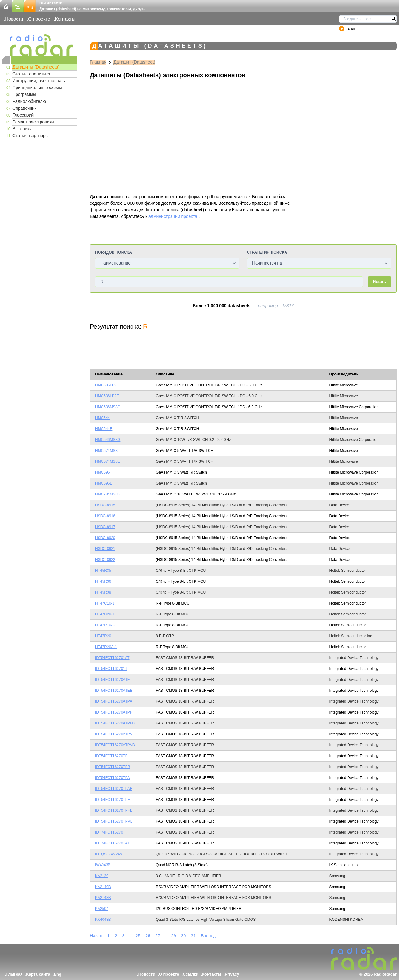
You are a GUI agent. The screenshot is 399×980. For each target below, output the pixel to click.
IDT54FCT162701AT (112, 658)
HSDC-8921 (105, 549)
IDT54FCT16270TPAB (114, 789)
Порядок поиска (113, 252)
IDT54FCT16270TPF (113, 800)
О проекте (39, 19)
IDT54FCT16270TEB (113, 767)
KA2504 (102, 909)
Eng (58, 974)
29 (174, 936)
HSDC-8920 (105, 538)
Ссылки (190, 974)
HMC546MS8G (108, 440)
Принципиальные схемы (37, 88)
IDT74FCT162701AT (112, 843)
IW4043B (103, 865)
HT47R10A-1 (106, 625)
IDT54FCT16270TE (111, 756)
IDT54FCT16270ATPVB (115, 745)
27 (158, 936)
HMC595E (104, 483)
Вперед (208, 936)
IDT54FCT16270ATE (113, 680)
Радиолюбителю (29, 101)
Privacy (232, 974)
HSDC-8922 (105, 560)
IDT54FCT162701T (111, 669)
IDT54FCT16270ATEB (114, 691)
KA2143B (103, 898)
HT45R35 (103, 571)
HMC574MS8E (108, 461)
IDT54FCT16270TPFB (114, 810)
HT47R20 (103, 636)
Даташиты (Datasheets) (36, 67)
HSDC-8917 (105, 527)
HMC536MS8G (108, 407)
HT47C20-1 (105, 614)
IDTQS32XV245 (108, 854)
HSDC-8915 (105, 505)
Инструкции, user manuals (38, 81)
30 (184, 936)
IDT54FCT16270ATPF (114, 712)
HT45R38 (103, 592)
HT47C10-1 (105, 603)
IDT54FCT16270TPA (113, 778)
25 (138, 936)
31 (193, 936)
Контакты (65, 19)
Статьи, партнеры (31, 136)
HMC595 (102, 472)
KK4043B (103, 920)
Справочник (24, 108)
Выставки (22, 129)
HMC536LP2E (107, 396)
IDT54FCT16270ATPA (114, 701)
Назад (96, 936)
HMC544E (104, 429)
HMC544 (102, 418)
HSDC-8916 (105, 516)
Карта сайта (38, 974)
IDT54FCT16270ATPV (114, 734)
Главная (98, 62)
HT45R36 (103, 581)
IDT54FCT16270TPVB (114, 821)
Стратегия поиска (267, 252)
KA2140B (103, 887)
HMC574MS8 (106, 451)
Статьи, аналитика (31, 74)
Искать (380, 282)
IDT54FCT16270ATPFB (115, 723)
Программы (24, 94)
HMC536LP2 (106, 385)
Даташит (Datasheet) (134, 62)
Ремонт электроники (33, 122)
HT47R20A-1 (106, 647)
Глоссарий (23, 115)
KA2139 (102, 876)
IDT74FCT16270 (109, 832)
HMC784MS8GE (109, 494)
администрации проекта (173, 216)
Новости (14, 19)
